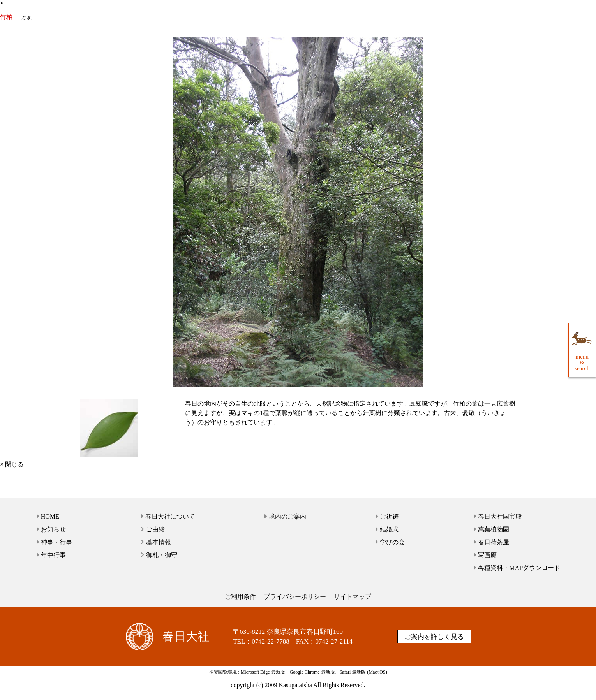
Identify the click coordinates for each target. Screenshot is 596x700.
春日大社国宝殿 (500, 516)
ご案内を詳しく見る (434, 637)
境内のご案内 (287, 516)
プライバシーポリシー (295, 597)
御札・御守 (162, 555)
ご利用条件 (240, 597)
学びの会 (392, 542)
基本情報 (159, 542)
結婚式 (389, 529)
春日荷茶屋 (494, 542)
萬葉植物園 (494, 529)
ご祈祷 (389, 516)
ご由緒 (155, 529)
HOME (50, 516)
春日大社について (170, 516)
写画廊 (487, 555)
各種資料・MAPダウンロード (519, 568)
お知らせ (53, 529)
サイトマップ (353, 597)
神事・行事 (56, 542)
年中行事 (53, 555)
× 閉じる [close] (12, 464)
